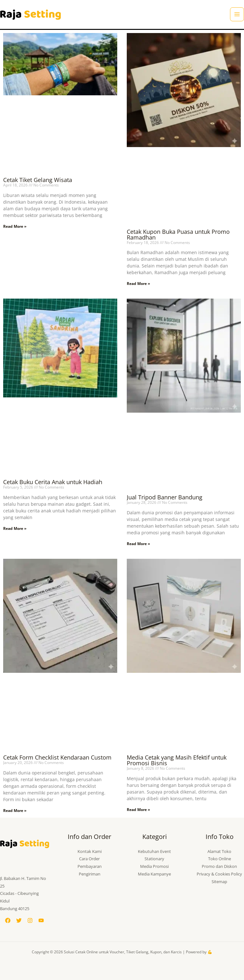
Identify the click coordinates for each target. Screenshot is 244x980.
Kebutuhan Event (154, 851)
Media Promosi (154, 866)
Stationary (154, 859)
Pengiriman (90, 874)
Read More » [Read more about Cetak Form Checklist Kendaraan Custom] (15, 811)
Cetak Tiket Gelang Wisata (38, 180)
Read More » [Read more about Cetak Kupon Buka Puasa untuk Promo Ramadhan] (138, 284)
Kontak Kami (90, 851)
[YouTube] (41, 920)
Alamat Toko (219, 851)
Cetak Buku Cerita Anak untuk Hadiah (53, 482)
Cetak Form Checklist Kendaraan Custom (57, 757)
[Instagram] (30, 920)
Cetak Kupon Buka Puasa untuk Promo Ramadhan (178, 234)
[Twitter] (19, 920)
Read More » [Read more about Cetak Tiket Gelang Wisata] (15, 226)
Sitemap (219, 882)
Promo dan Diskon (219, 866)
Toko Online (220, 859)
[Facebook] (8, 920)
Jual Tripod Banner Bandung (165, 497)
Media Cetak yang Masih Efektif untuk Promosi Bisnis (177, 760)
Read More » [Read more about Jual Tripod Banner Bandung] (138, 544)
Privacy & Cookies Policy (219, 874)
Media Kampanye (154, 874)
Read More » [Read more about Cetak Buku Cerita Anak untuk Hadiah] (15, 528)
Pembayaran (90, 866)
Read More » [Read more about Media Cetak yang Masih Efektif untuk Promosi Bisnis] (138, 810)
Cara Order (89, 859)
